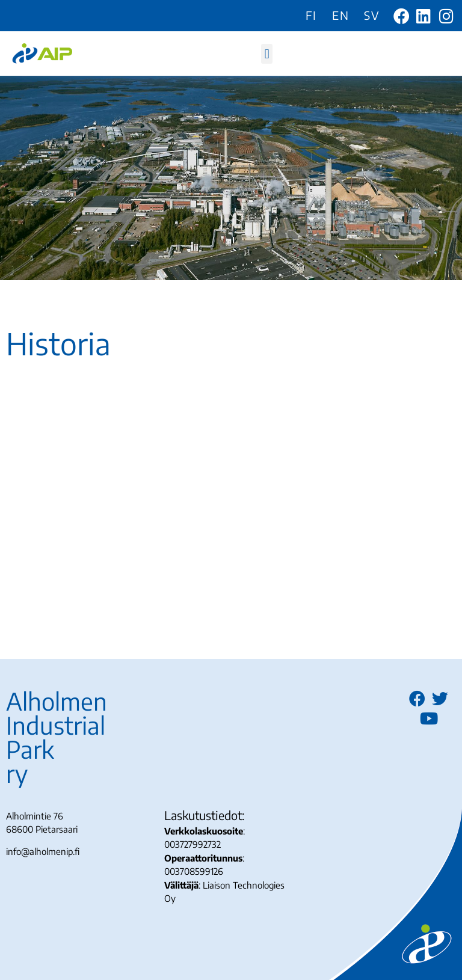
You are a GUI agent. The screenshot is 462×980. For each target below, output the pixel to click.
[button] (267, 54)
